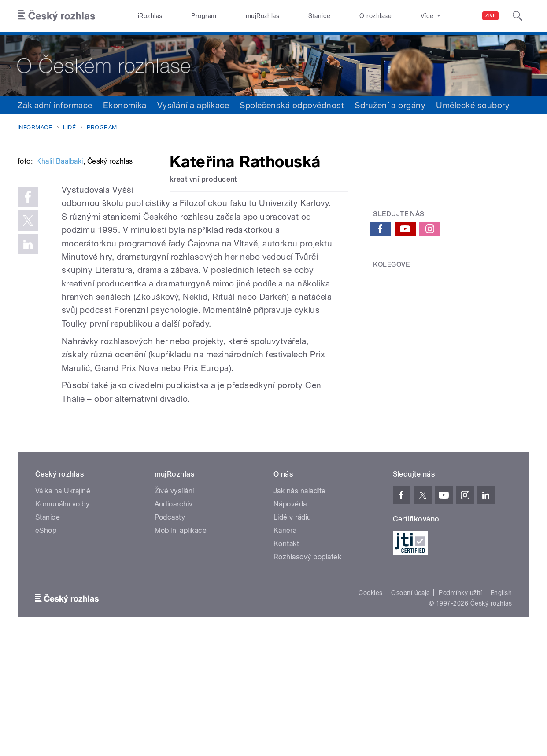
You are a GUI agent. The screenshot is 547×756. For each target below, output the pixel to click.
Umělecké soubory (473, 105)
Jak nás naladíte (300, 609)
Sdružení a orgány (390, 105)
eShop (46, 649)
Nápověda (290, 622)
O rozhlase (375, 16)
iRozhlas (150, 16)
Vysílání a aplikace (193, 105)
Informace (35, 127)
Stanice (319, 16)
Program (204, 16)
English (501, 711)
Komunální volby (62, 622)
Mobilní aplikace (181, 649)
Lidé (69, 127)
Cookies (370, 711)
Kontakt (286, 662)
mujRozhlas (263, 16)
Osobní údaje (411, 711)
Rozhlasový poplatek (307, 675)
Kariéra (285, 649)
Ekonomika (125, 105)
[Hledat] (517, 16)
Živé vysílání (174, 609)
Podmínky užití (460, 711)
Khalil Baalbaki (59, 293)
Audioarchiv (174, 622)
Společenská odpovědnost (292, 105)
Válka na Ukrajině (63, 609)
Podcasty (170, 636)
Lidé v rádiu (292, 636)
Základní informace (55, 105)
